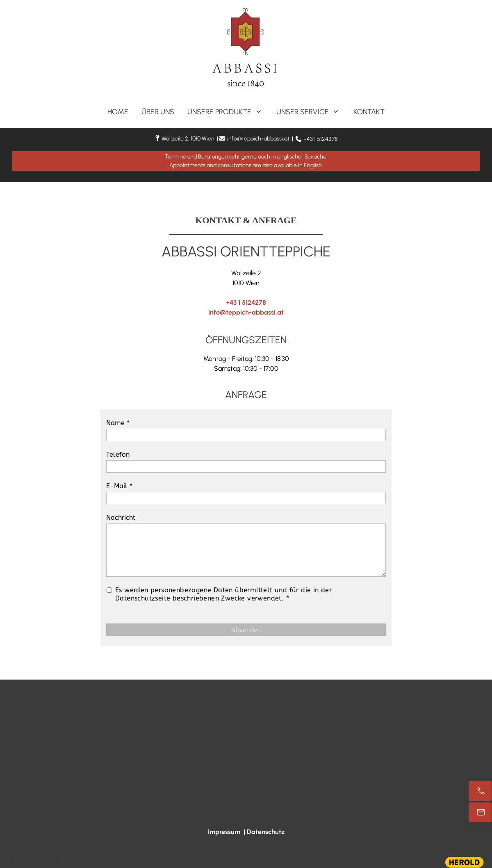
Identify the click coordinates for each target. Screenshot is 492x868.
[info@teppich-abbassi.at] (480, 812)
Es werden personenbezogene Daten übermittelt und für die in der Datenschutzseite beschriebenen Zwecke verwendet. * (223, 594)
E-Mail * (119, 486)
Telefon (118, 454)
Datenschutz (266, 832)
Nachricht (121, 518)
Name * (118, 423)
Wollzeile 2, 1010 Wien (188, 139)
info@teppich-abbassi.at (258, 139)
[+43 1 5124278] (480, 791)
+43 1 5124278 (320, 139)
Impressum (224, 832)
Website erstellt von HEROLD (41, 862)
